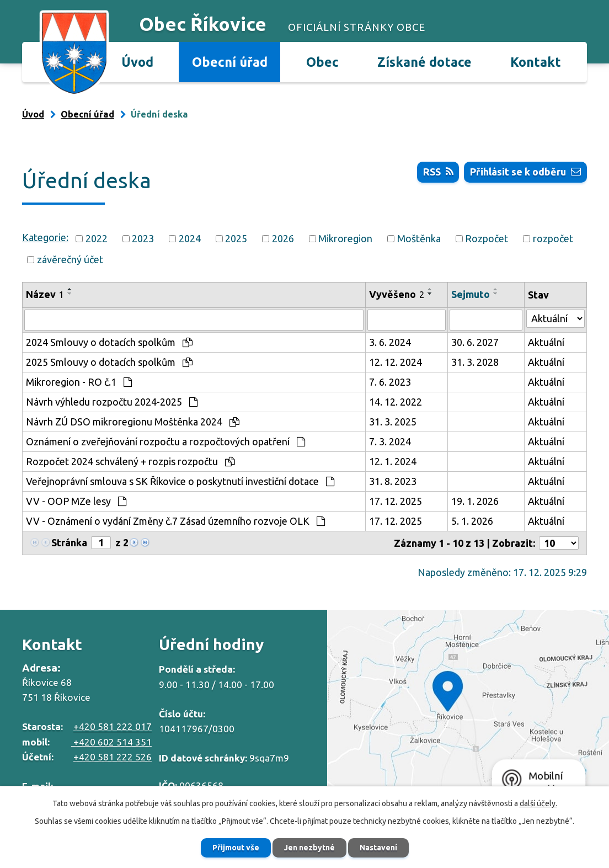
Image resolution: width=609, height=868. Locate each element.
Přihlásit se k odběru (525, 172)
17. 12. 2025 (396, 501)
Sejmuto (471, 294)
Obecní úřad (230, 62)
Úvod (137, 62)
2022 (97, 238)
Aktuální (546, 342)
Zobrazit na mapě (468, 708)
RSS (438, 172)
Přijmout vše (236, 848)
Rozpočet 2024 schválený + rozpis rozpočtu (130, 461)
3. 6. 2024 (390, 342)
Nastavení (378, 848)
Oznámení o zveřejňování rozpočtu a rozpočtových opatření (165, 441)
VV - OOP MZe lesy (76, 501)
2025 (236, 238)
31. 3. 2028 (475, 362)
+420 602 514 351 (111, 742)
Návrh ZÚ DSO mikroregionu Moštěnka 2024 (133, 422)
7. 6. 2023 (390, 382)
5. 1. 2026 (472, 521)
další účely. (538, 803)
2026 (283, 238)
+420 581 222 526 (113, 757)
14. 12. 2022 (396, 402)
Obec (322, 62)
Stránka (69, 542)
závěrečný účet (70, 259)
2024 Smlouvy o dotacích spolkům (109, 342)
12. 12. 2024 (396, 362)
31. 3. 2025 (393, 422)
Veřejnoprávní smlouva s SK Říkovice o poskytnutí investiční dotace (180, 481)
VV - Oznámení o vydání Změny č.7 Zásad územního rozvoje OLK (175, 521)
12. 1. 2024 (393, 461)
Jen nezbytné (309, 848)
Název (45, 294)
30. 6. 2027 (475, 342)
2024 (190, 238)
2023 (143, 238)
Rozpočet (487, 238)
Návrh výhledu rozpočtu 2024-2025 (112, 402)
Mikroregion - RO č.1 (79, 382)
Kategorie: (45, 237)
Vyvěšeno (397, 294)
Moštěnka (419, 238)
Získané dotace (424, 62)
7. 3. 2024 (390, 441)
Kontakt (536, 62)
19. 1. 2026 (475, 501)
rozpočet (553, 238)
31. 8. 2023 (393, 481)
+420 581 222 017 (113, 726)
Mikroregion (345, 238)
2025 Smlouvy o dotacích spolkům (109, 362)
